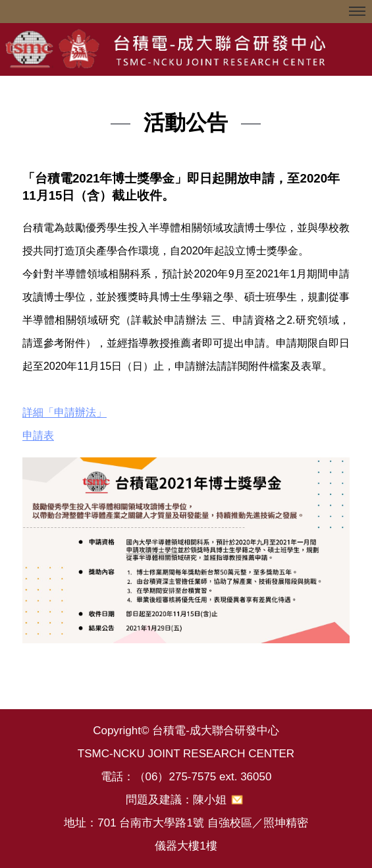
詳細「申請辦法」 (65, 412)
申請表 (38, 435)
